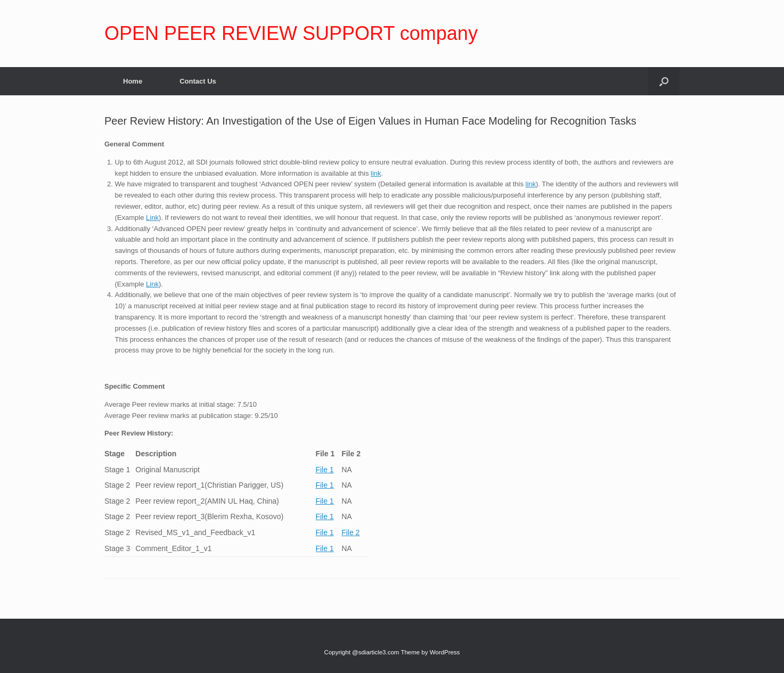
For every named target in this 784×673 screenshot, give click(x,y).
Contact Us (198, 81)
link (376, 173)
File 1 (324, 470)
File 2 (350, 532)
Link (152, 218)
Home (133, 81)
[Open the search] (664, 81)
